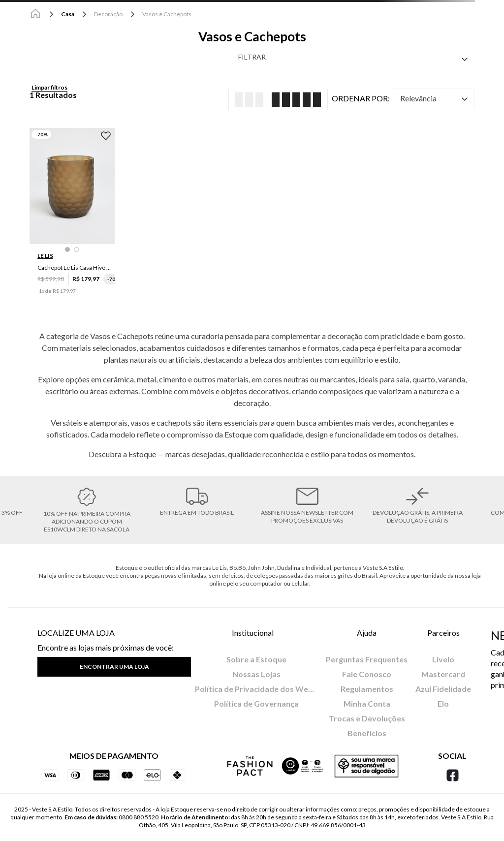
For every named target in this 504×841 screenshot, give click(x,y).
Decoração (108, 14)
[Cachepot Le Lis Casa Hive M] (72, 218)
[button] (67, 249)
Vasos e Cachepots (167, 14)
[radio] (246, 100)
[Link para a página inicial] (35, 14)
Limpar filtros (49, 87)
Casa (68, 14)
